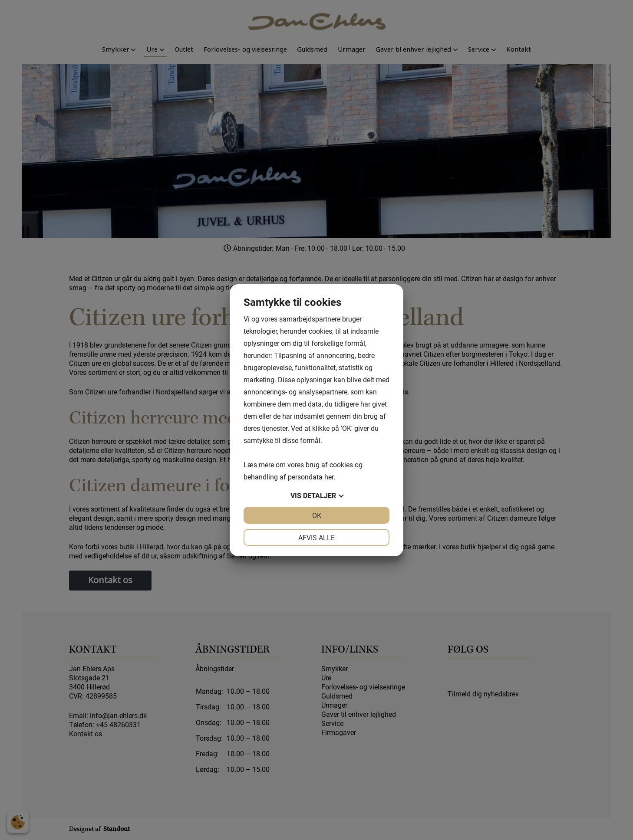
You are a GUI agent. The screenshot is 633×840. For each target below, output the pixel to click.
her (329, 477)
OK (317, 515)
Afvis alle (316, 537)
